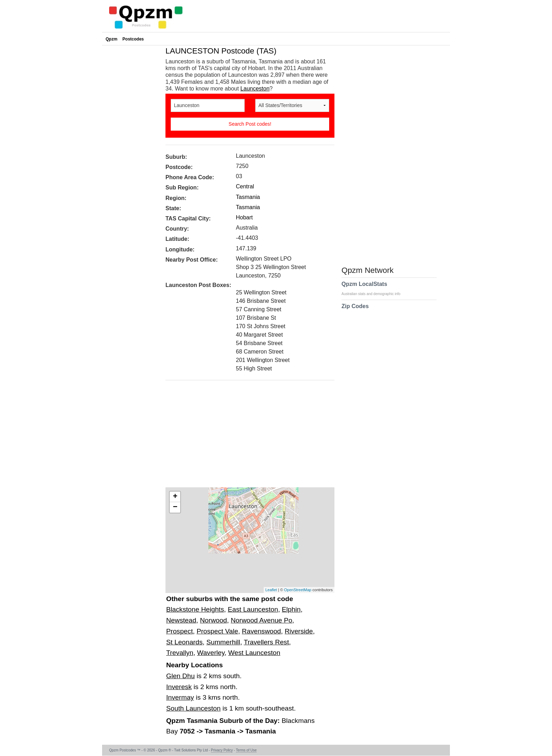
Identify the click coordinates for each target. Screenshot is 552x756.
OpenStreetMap (298, 590)
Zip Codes (355, 311)
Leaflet (271, 590)
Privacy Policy (222, 750)
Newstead (181, 620)
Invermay (180, 697)
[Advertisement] (246, 436)
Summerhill (223, 642)
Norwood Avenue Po (261, 620)
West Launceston (254, 653)
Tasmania (248, 197)
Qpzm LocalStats (374, 288)
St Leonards (184, 642)
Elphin (291, 609)
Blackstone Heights (195, 609)
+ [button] (175, 497)
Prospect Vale (217, 631)
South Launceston (193, 708)
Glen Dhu (180, 676)
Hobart (244, 217)
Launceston (255, 89)
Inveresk (179, 687)
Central (245, 186)
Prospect (180, 631)
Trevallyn (180, 653)
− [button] (175, 507)
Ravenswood (261, 631)
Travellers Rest (266, 642)
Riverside (299, 631)
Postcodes (133, 39)
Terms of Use (246, 750)
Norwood (214, 620)
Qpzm (111, 39)
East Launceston (253, 609)
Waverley (211, 653)
